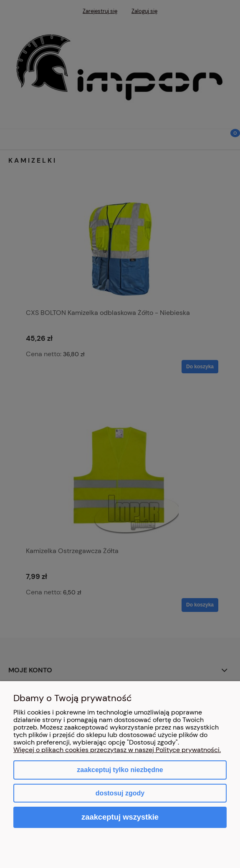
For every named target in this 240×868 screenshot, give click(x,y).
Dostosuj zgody (120, 793)
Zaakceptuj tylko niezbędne (120, 770)
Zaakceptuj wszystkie (120, 817)
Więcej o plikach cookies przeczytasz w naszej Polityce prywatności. (117, 750)
